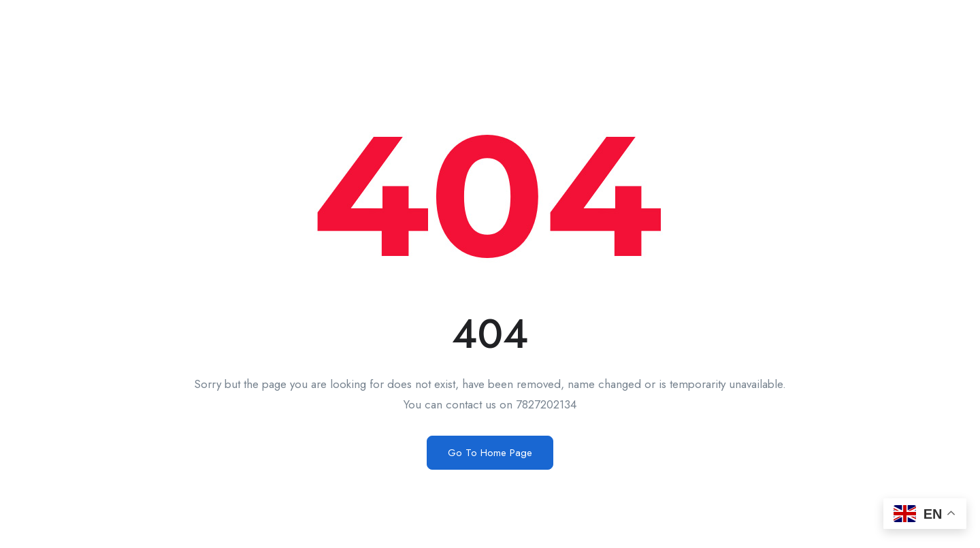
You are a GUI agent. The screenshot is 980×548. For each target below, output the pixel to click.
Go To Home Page (490, 453)
